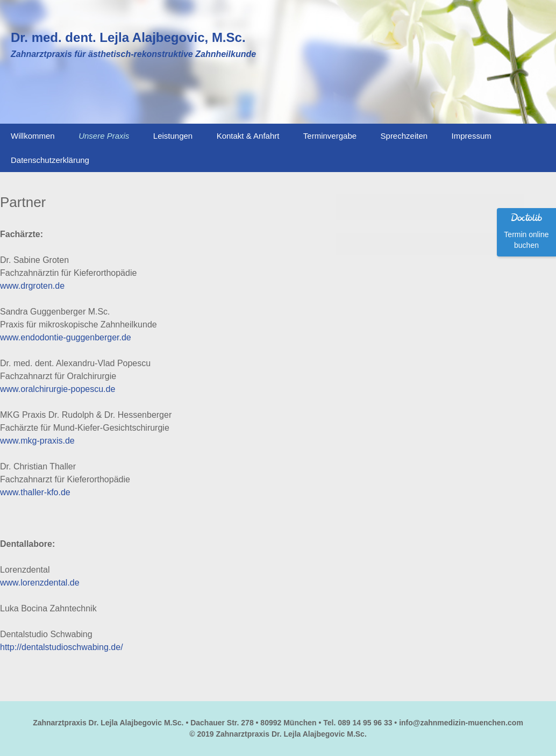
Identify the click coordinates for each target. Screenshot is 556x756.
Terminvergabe (330, 136)
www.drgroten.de (32, 286)
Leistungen (173, 136)
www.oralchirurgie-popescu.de (58, 389)
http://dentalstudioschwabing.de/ (62, 647)
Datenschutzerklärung (50, 160)
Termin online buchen (526, 240)
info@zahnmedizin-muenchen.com (461, 723)
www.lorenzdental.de (40, 583)
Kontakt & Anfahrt (248, 136)
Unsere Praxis (104, 136)
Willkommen (33, 136)
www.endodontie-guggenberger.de (66, 337)
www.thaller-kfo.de (35, 492)
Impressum (472, 136)
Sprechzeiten (404, 136)
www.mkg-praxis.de (37, 441)
